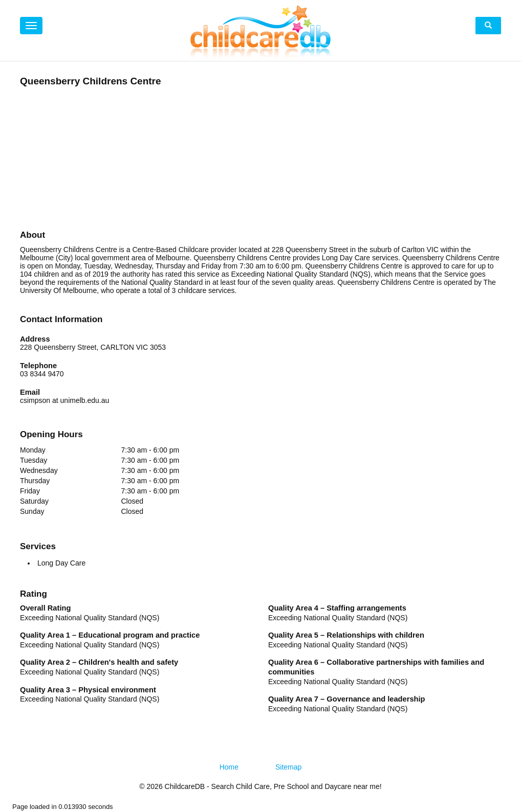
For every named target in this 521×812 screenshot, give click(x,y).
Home (229, 767)
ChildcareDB (185, 786)
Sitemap (288, 767)
